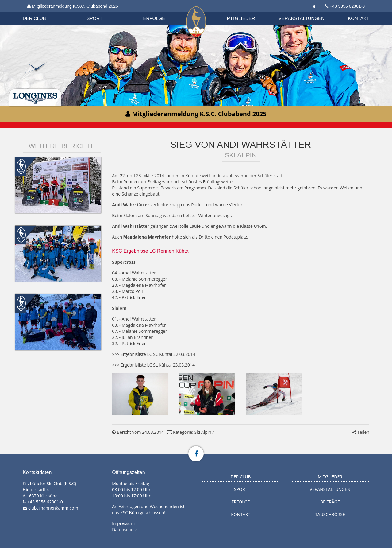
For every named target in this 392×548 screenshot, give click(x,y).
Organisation (40, 12)
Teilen (361, 432)
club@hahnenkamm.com (53, 508)
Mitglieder (241, 18)
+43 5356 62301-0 (347, 6)
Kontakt (359, 18)
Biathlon (40, 12)
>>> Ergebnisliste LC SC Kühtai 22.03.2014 (154, 354)
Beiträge (330, 502)
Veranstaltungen (302, 18)
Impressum (123, 523)
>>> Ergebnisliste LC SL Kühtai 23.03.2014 (153, 365)
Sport (95, 18)
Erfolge (154, 18)
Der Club (34, 18)
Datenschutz (124, 529)
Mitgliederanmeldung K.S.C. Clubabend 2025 (73, 6)
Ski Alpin (203, 432)
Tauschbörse (330, 514)
